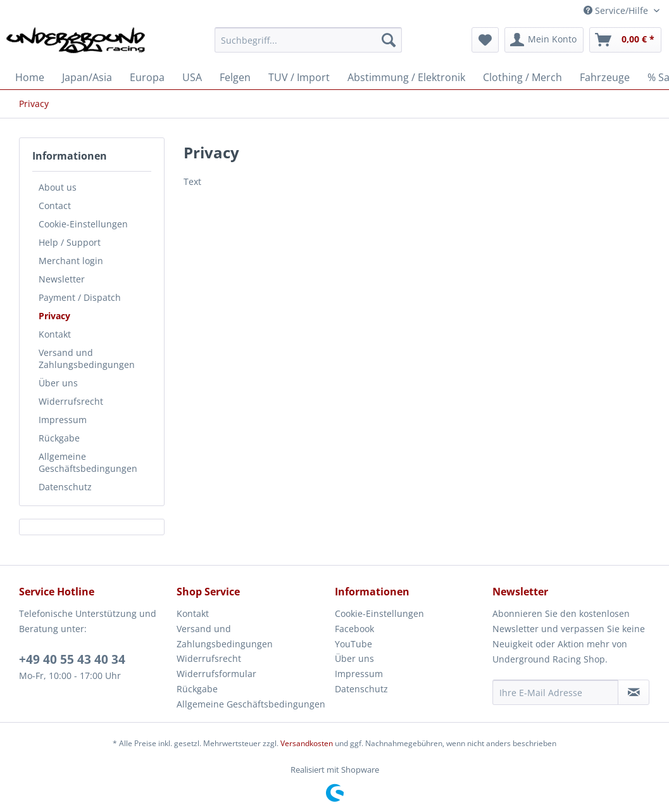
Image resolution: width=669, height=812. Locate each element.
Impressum (63, 420)
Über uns (58, 383)
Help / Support (70, 242)
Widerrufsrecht (71, 401)
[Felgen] (235, 77)
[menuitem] (308, 46)
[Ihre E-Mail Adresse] (555, 692)
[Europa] (147, 77)
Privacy (54, 316)
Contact (55, 206)
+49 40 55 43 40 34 (72, 659)
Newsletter (62, 279)
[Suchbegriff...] (308, 40)
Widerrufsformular (216, 674)
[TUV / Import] (299, 77)
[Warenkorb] (625, 40)
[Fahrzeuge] (605, 77)
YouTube (353, 644)
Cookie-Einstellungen (83, 224)
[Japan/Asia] (87, 77)
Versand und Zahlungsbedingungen (87, 358)
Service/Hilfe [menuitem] (617, 10)
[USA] (192, 77)
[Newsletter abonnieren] (634, 692)
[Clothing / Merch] (522, 77)
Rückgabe (59, 438)
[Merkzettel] (485, 40)
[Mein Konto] (544, 40)
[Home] (30, 77)
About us (58, 187)
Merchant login (71, 261)
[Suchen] (389, 40)
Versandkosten (307, 743)
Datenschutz (65, 487)
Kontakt (55, 334)
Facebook (354, 629)
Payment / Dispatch (80, 297)
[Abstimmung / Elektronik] (406, 77)
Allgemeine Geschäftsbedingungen (88, 462)
